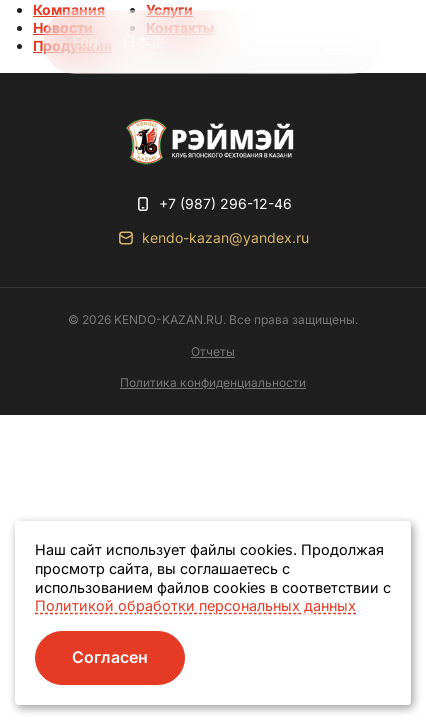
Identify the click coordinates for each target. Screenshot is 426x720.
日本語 (143, 41)
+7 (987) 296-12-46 (225, 203)
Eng (85, 41)
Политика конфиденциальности (213, 382)
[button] (337, 42)
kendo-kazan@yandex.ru (225, 237)
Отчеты (213, 351)
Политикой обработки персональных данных (195, 605)
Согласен (110, 657)
